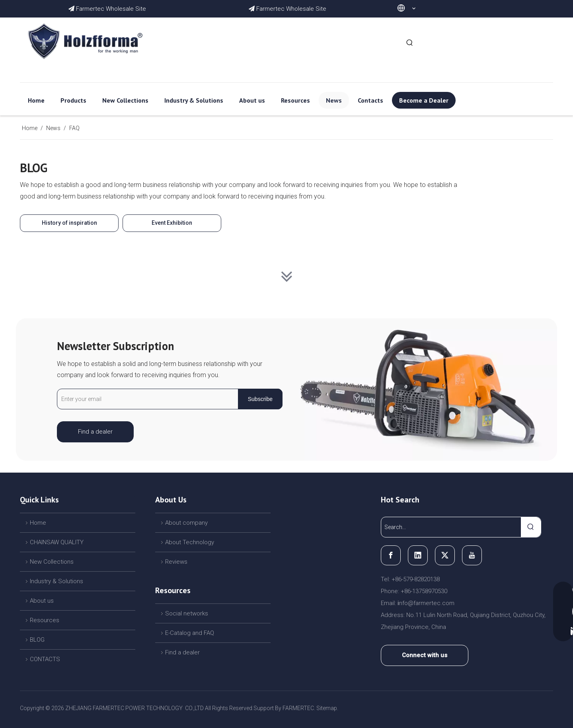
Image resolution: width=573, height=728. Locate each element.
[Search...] (451, 527)
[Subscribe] (260, 399)
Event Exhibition (172, 223)
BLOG (37, 640)
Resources (45, 620)
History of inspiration (69, 223)
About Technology (190, 542)
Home (38, 523)
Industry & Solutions (57, 581)
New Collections (52, 562)
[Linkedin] (418, 555)
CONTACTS (45, 659)
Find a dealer (95, 432)
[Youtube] (472, 555)
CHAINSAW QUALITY (57, 542)
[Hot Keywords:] (410, 43)
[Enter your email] (146, 399)
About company (186, 523)
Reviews (176, 562)
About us (42, 601)
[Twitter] (445, 555)
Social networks (187, 613)
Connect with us (425, 655)
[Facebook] (391, 555)
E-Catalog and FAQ (190, 633)
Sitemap (327, 708)
